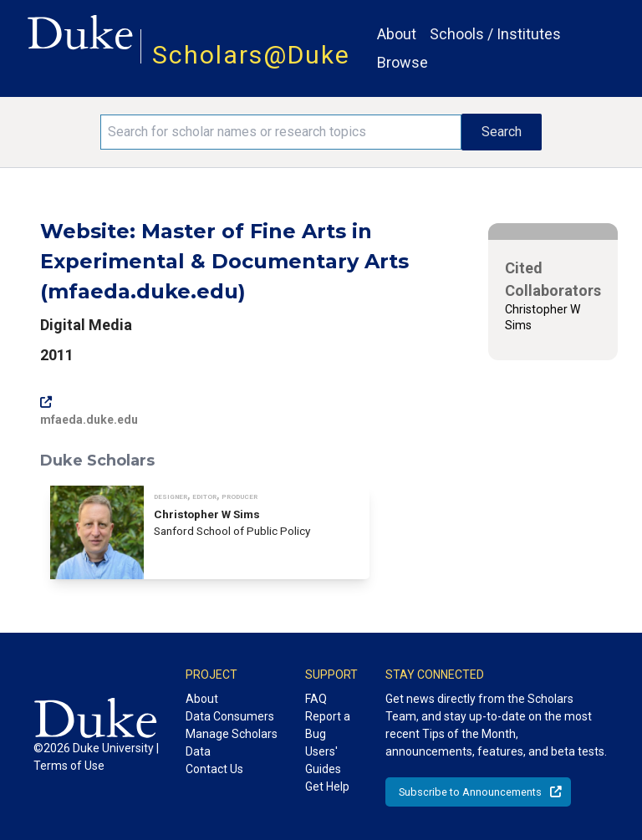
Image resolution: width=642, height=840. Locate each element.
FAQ (316, 699)
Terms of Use (69, 766)
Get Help (327, 787)
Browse (403, 62)
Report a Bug (328, 725)
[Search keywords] (281, 132)
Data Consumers (230, 716)
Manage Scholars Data (232, 743)
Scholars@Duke (251, 55)
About (397, 34)
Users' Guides (323, 760)
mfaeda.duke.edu (89, 411)
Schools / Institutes (495, 34)
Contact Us (214, 769)
